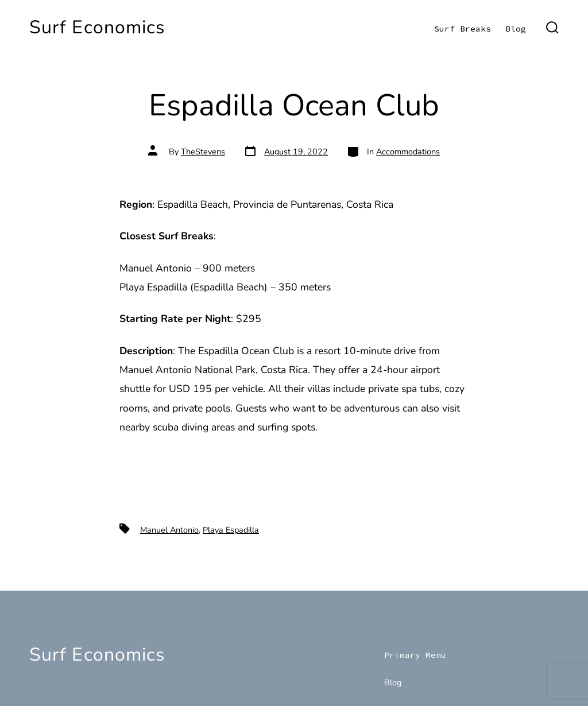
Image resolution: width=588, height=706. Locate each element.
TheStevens (203, 152)
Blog (516, 29)
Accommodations (408, 152)
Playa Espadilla (231, 530)
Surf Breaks (463, 29)
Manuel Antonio (169, 530)
